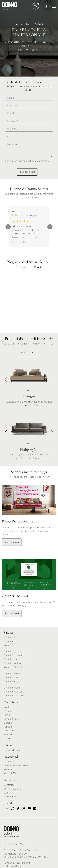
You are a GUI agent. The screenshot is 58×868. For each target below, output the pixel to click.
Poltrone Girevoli (13, 667)
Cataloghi (9, 762)
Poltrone (8, 645)
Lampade (9, 731)
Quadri (7, 739)
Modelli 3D (10, 773)
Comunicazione (12, 789)
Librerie (8, 723)
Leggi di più (20, 242)
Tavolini (8, 711)
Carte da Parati (12, 719)
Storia (7, 793)
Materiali (9, 769)
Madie (7, 715)
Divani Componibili (15, 655)
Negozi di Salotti (13, 750)
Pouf (6, 707)
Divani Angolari (12, 651)
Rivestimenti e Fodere (16, 765)
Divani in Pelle (12, 688)
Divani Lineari (11, 659)
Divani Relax (11, 641)
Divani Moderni (12, 677)
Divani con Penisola (15, 663)
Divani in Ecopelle (14, 692)
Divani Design (12, 681)
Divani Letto (10, 637)
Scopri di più (12, 542)
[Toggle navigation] (53, 6)
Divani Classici (12, 673)
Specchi (8, 735)
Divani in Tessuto (13, 696)
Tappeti (8, 727)
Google (33, 215)
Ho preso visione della (29, 161)
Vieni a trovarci (29, 353)
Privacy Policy (41, 161)
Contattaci (9, 785)
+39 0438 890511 (17, 844)
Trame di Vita (11, 797)
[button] (52, 380)
